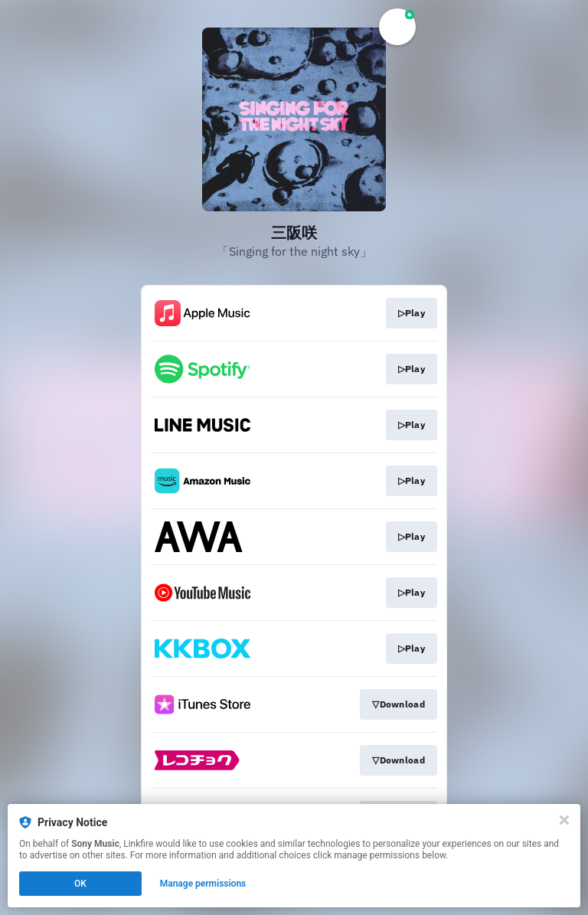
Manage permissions (203, 884)
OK (80, 884)
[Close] (564, 820)
